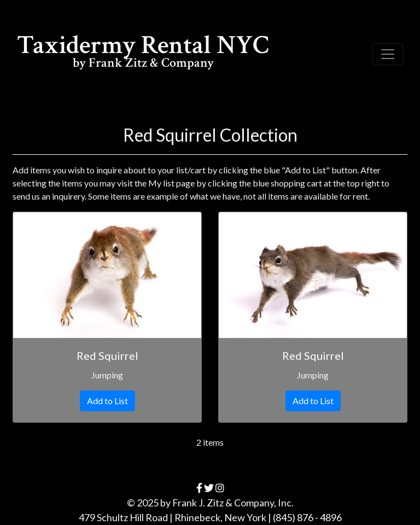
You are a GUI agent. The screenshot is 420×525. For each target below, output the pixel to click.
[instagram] (220, 488)
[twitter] (209, 488)
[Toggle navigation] (388, 54)
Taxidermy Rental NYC (143, 53)
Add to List (107, 401)
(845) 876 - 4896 (307, 517)
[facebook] (199, 488)
